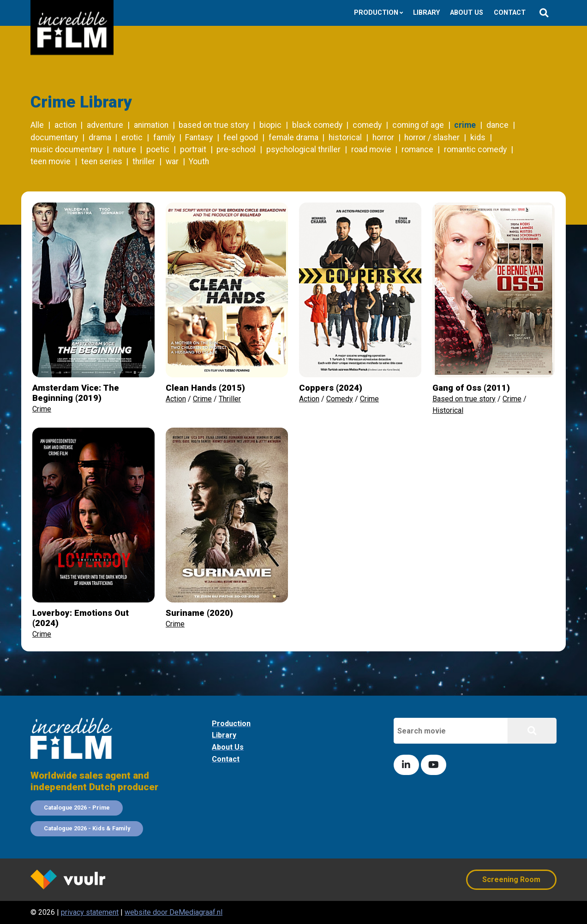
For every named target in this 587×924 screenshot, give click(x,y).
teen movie (51, 161)
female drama (293, 137)
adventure (105, 125)
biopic (270, 125)
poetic (158, 149)
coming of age (418, 125)
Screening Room (511, 879)
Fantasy (199, 137)
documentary (54, 137)
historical (345, 137)
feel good (241, 137)
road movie (371, 149)
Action (176, 399)
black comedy (317, 125)
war (172, 161)
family (164, 137)
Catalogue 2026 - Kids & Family (87, 828)
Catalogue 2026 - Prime (77, 808)
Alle (37, 125)
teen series (102, 161)
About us (467, 13)
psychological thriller (303, 149)
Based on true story (464, 399)
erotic (132, 137)
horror (383, 137)
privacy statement (90, 912)
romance (417, 149)
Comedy (340, 399)
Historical (448, 410)
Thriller (230, 399)
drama (100, 137)
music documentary (66, 149)
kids (478, 137)
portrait (193, 149)
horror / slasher (432, 137)
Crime (42, 409)
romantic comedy (475, 149)
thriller (144, 161)
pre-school (236, 149)
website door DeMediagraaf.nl (174, 912)
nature (125, 149)
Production (376, 13)
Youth (199, 161)
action (66, 125)
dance (497, 125)
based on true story (214, 125)
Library (426, 13)
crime (465, 125)
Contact (510, 13)
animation (151, 125)
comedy (367, 125)
